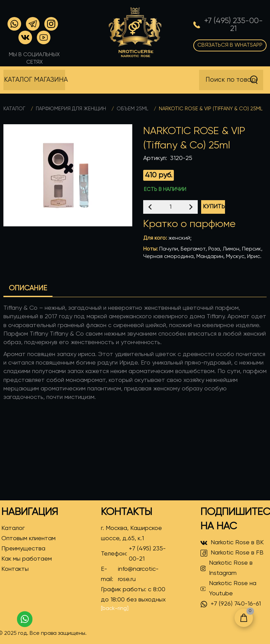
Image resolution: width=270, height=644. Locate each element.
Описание (28, 288)
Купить (214, 207)
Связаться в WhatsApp (230, 45)
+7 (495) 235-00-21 (147, 554)
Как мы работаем (27, 559)
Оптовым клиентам (28, 538)
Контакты (15, 569)
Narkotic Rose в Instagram (227, 568)
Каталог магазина (35, 80)
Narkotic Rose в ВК (232, 543)
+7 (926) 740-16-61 (231, 604)
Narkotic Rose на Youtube (229, 589)
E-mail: (134, 574)
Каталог (14, 109)
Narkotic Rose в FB (232, 553)
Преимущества (23, 549)
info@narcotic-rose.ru (138, 574)
